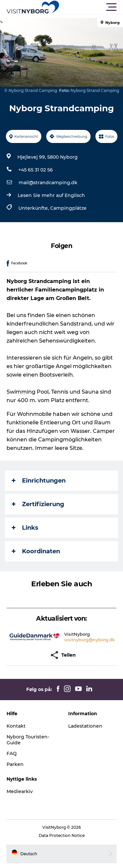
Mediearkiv (20, 791)
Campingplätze (68, 208)
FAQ (12, 753)
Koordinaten (36, 551)
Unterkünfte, (34, 208)
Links (25, 528)
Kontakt (16, 726)
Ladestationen (85, 726)
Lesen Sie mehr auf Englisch (51, 195)
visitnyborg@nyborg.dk (90, 640)
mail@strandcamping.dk (48, 183)
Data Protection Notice (62, 835)
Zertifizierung (38, 504)
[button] (91, 7)
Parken (15, 764)
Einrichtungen (39, 481)
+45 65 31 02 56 (36, 170)
